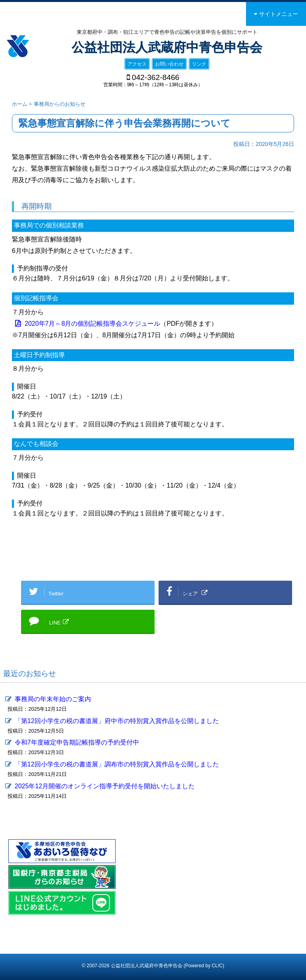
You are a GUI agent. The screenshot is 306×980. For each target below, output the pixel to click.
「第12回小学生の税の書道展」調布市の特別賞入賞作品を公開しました (117, 764)
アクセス (137, 64)
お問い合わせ (169, 64)
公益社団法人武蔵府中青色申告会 (167, 47)
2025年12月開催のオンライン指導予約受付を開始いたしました (105, 786)
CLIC (217, 966)
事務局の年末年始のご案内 (53, 699)
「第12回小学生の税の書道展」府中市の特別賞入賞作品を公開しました (117, 721)
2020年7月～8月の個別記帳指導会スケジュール (92, 324)
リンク (199, 64)
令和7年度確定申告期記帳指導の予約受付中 (77, 742)
